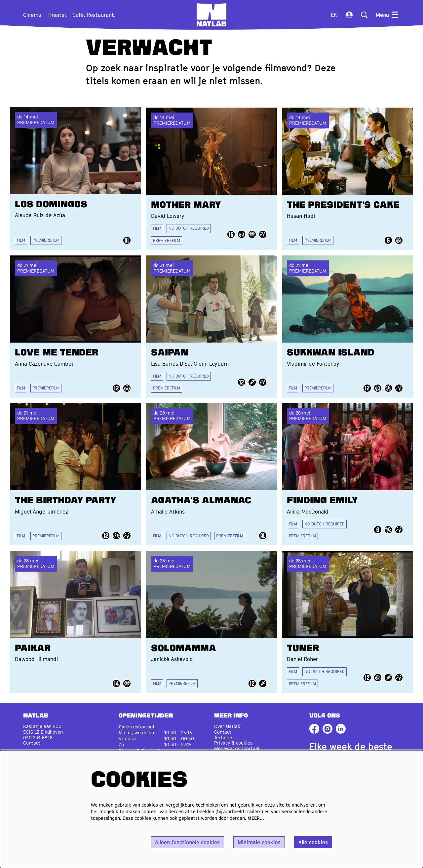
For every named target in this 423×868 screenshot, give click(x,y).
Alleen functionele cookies (187, 842)
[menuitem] (33, 15)
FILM (21, 239)
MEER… (256, 818)
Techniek (224, 735)
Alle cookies (313, 842)
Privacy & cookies (233, 740)
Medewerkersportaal (237, 746)
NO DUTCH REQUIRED (189, 228)
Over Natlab (227, 724)
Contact (32, 740)
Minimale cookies (259, 842)
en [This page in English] (334, 15)
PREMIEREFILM (46, 239)
